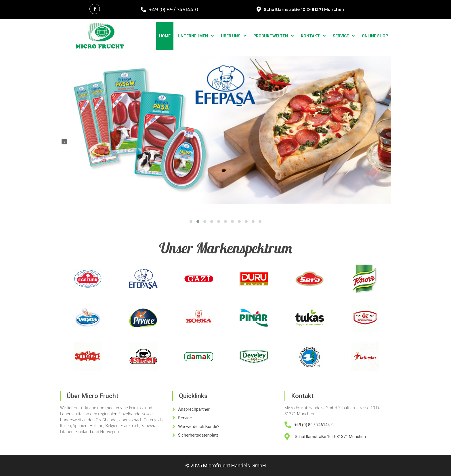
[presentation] (64, 142)
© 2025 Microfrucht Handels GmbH (226, 466)
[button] (191, 221)
